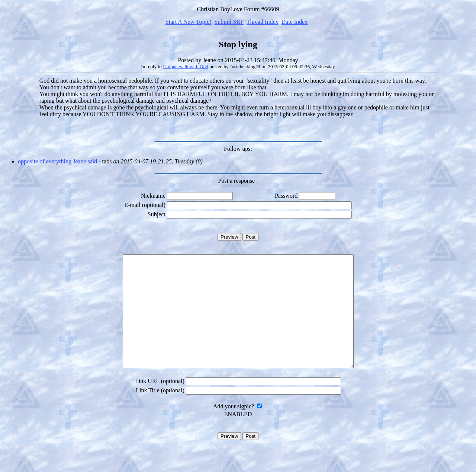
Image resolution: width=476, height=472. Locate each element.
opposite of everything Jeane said (57, 161)
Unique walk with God (186, 66)
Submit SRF (229, 22)
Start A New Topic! (188, 22)
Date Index (294, 22)
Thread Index (263, 22)
